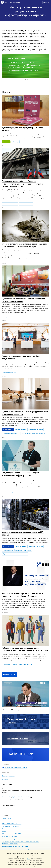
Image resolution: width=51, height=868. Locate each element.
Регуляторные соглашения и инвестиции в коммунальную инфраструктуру (21, 474)
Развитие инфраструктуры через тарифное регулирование (21, 357)
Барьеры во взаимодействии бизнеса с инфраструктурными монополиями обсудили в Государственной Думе (23, 184)
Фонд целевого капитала (9, 836)
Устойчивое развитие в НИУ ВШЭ (12, 823)
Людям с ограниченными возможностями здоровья (17, 849)
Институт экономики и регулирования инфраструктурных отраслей (26, 11)
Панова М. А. (25, 797)
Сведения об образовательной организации (15, 846)
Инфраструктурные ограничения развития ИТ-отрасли (23, 534)
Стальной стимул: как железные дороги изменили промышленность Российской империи (24, 245)
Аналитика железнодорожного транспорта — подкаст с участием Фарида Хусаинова (23, 595)
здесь (34, 857)
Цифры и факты (6, 818)
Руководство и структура (9, 821)
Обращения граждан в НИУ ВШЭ (12, 834)
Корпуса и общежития (8, 829)
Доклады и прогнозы (18, 738)
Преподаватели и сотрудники (11, 826)
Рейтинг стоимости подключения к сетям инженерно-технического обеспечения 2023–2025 (25, 649)
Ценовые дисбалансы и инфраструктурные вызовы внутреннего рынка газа (25, 413)
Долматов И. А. (7, 797)
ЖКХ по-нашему (16, 58)
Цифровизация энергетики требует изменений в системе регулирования (24, 300)
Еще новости (10, 674)
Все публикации (9, 806)
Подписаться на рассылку (20, 754)
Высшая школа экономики (12, 2)
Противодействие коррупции (11, 839)
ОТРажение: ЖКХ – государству (13, 710)
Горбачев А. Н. (16, 797)
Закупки (4, 831)
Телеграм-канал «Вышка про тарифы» (22, 721)
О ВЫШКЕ (6, 816)
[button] (4, 66)
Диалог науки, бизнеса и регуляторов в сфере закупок (23, 129)
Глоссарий (5, 779)
